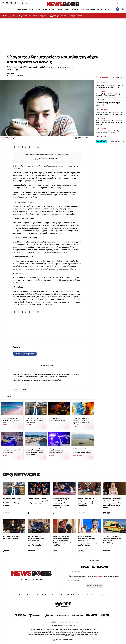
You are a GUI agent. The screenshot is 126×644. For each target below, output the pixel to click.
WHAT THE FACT (6, 138)
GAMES (107, 9)
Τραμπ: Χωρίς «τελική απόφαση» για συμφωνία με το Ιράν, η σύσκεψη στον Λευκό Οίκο (88, 502)
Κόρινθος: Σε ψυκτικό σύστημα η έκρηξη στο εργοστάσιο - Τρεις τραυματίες (51, 16)
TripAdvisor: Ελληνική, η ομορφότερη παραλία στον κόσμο (11, 420)
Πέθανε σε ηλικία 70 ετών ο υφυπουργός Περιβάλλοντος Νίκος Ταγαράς (34, 420)
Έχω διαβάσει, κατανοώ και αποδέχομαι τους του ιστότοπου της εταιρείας (94, 576)
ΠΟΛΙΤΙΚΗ (38, 9)
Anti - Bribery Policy (84, 595)
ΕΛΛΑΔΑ (31, 9)
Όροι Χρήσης (31, 595)
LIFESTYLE (75, 9)
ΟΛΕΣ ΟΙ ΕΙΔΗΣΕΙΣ (22, 9)
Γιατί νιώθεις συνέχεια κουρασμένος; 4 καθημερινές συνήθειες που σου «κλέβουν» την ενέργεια (109, 104)
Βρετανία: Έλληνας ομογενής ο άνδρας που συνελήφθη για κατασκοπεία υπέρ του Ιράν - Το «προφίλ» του (36, 541)
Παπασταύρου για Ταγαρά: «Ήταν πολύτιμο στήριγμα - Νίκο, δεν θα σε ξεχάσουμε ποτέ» (110, 113)
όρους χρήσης (99, 576)
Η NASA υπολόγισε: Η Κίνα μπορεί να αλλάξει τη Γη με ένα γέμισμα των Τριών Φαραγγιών (82, 451)
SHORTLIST (100, 9)
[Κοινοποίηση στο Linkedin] (30, 147)
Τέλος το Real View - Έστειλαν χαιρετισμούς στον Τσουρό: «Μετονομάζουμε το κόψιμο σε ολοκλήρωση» (88, 541)
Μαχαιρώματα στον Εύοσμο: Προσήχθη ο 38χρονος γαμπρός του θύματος (58, 451)
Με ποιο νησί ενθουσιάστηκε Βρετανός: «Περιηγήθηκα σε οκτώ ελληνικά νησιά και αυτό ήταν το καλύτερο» (35, 452)
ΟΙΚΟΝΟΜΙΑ (46, 9)
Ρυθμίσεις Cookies (71, 595)
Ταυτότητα (22, 595)
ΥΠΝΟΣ (16, 390)
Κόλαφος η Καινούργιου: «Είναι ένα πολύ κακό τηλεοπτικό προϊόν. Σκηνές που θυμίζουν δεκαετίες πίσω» (113, 503)
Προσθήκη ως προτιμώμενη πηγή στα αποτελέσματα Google (46, 159)
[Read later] (91, 138)
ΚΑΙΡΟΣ (82, 9)
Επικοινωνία (95, 595)
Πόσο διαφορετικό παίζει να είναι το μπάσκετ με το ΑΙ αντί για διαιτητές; (38, 501)
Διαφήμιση (104, 595)
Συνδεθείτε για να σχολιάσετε (25, 354)
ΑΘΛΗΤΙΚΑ (67, 9)
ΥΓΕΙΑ (53, 9)
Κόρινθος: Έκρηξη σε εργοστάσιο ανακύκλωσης (57, 419)
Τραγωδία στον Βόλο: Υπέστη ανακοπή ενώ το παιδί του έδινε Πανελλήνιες (112, 540)
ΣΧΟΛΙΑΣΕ (79, 138)
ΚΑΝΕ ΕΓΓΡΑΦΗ (94, 586)
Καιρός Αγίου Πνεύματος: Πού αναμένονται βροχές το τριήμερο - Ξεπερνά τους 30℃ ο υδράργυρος (109, 122)
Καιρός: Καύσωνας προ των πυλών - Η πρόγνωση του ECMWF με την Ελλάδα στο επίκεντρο (81, 421)
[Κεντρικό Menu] (123, 9)
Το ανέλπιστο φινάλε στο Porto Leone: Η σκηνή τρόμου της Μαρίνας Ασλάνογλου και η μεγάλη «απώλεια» (63, 541)
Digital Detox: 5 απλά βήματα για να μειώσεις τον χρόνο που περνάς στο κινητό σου (110, 86)
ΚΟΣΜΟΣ (59, 9)
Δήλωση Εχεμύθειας (42, 595)
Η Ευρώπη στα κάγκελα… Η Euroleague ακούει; (12, 537)
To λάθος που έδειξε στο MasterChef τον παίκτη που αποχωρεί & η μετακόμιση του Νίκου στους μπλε (62, 503)
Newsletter (27, 380)
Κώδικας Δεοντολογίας (57, 595)
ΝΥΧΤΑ (25, 390)
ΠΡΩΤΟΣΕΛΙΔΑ (91, 9)
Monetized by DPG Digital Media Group (69, 622)
